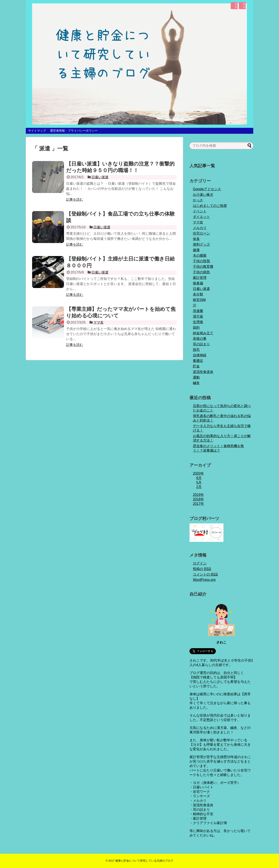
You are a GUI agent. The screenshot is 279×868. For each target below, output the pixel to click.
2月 (199, 487)
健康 (196, 250)
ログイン (200, 563)
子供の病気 (201, 272)
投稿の (202, 569)
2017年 (198, 504)
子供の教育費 (203, 267)
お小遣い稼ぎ (203, 195)
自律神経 (200, 355)
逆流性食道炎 (203, 372)
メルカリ (200, 228)
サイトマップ (37, 131)
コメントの (205, 574)
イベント (200, 211)
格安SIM (199, 300)
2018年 (198, 499)
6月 (199, 478)
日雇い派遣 (100, 177)
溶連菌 (198, 311)
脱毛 (196, 350)
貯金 (196, 366)
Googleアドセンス (207, 189)
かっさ (198, 200)
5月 (199, 482)
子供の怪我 (201, 261)
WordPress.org (204, 580)
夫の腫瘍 (200, 256)
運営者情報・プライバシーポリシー (74, 131)
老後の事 (200, 339)
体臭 (196, 239)
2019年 (198, 495)
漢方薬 (198, 316)
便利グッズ (201, 244)
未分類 (198, 294)
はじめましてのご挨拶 (210, 206)
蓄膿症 (198, 361)
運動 (196, 377)
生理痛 (198, 322)
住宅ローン (201, 233)
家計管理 (200, 278)
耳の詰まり (201, 344)
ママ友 (98, 322)
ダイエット (201, 217)
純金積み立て (203, 333)
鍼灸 (196, 383)
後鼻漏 (198, 283)
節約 (196, 327)
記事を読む (75, 199)
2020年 (198, 473)
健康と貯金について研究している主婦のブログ (144, 861)
